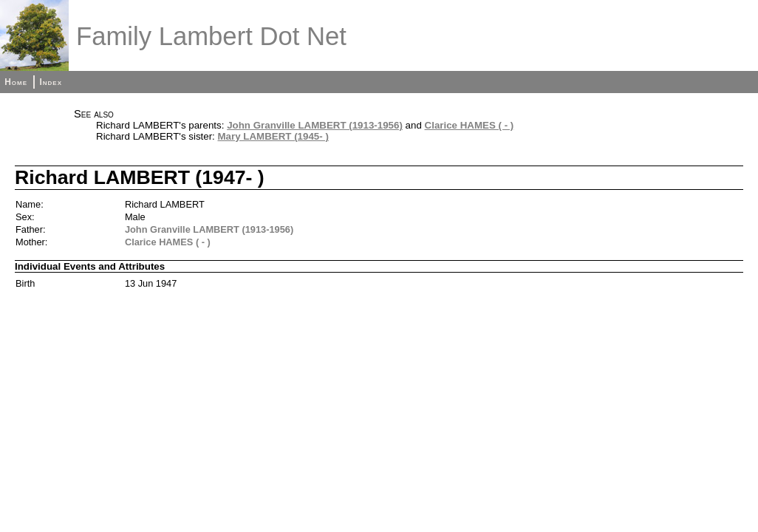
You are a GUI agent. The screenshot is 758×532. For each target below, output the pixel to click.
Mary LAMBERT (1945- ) (273, 136)
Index (51, 82)
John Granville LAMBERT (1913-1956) (315, 125)
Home (16, 82)
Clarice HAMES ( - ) (470, 125)
